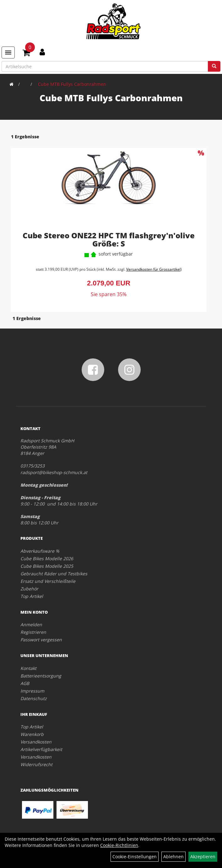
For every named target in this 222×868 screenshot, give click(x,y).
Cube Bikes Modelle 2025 (47, 566)
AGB (25, 683)
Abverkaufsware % (40, 551)
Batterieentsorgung (41, 676)
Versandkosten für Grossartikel (153, 269)
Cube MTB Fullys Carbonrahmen (72, 84)
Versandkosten (36, 742)
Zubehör (29, 589)
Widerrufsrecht (36, 764)
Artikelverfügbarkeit (41, 749)
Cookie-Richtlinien (119, 845)
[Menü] (8, 53)
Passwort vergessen (41, 640)
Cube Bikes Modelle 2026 (47, 558)
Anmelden (31, 625)
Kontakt (28, 668)
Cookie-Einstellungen (135, 857)
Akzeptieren (203, 857)
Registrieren (33, 632)
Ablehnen (173, 857)
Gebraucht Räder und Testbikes (54, 574)
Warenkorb (32, 734)
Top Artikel (32, 596)
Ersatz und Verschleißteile (48, 581)
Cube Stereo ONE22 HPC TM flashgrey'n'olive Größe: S (109, 239)
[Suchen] (214, 66)
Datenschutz (34, 698)
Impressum (32, 691)
